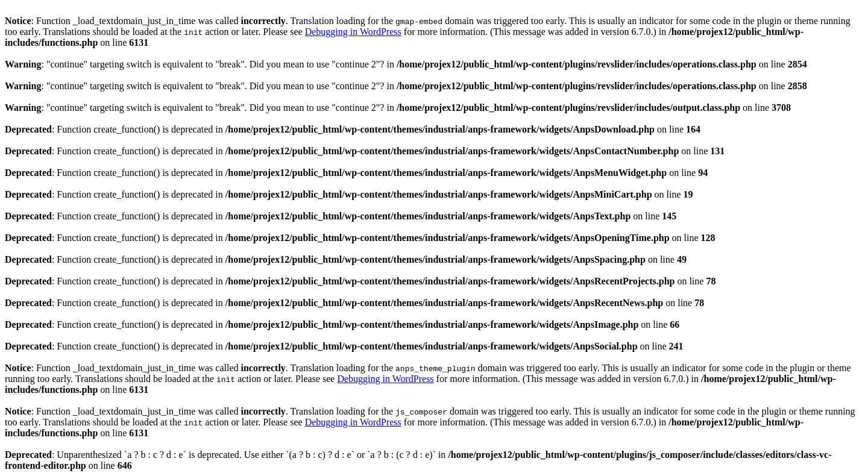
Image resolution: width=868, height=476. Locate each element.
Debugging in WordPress (353, 32)
